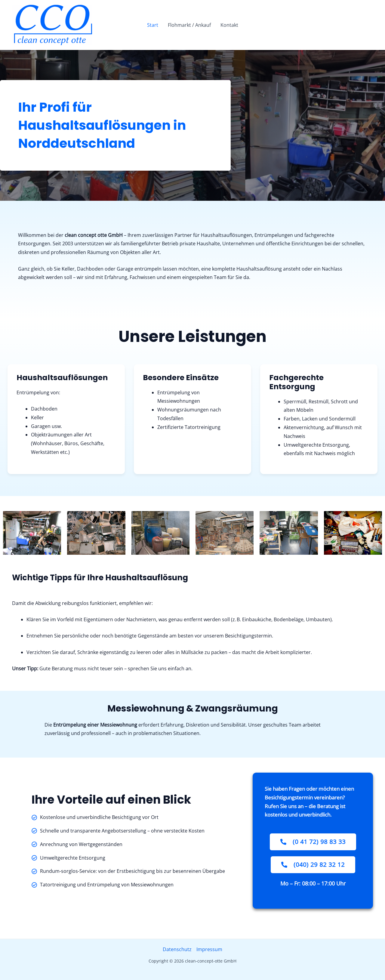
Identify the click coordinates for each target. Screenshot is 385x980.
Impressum (209, 949)
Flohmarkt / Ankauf (189, 25)
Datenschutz (177, 949)
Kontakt (229, 25)
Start (153, 25)
